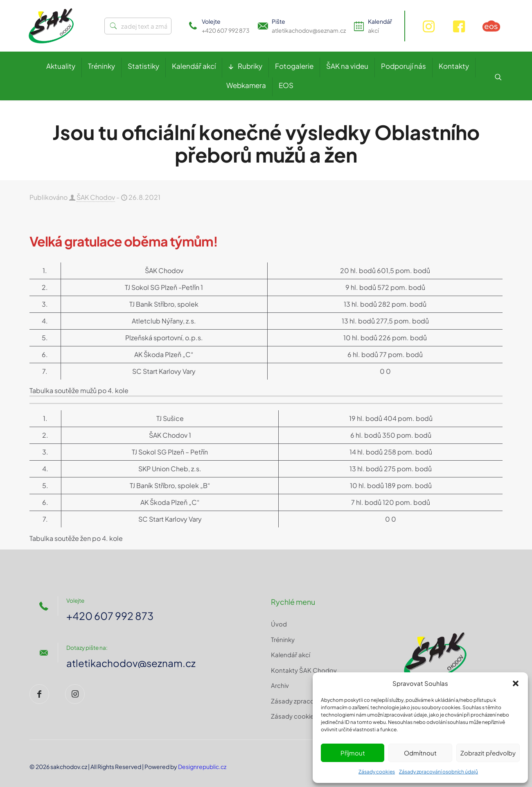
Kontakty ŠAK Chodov (304, 670)
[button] (516, 683)
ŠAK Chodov (96, 197)
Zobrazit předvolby (488, 753)
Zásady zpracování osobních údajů (438, 772)
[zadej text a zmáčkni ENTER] (138, 26)
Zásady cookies (377, 772)
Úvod (279, 624)
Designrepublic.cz (202, 767)
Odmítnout (420, 753)
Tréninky (283, 639)
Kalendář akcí (291, 655)
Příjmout (353, 753)
